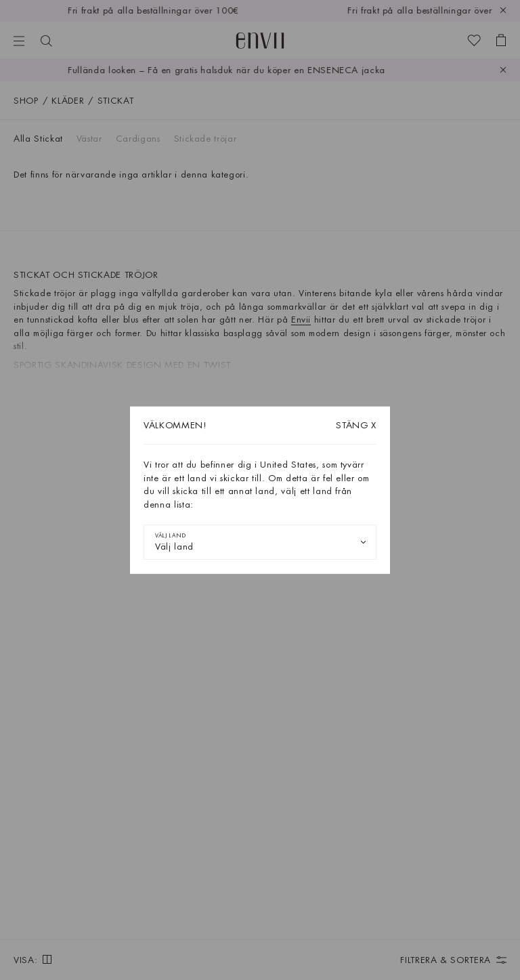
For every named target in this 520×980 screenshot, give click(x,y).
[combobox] (260, 542)
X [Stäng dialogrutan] (356, 425)
